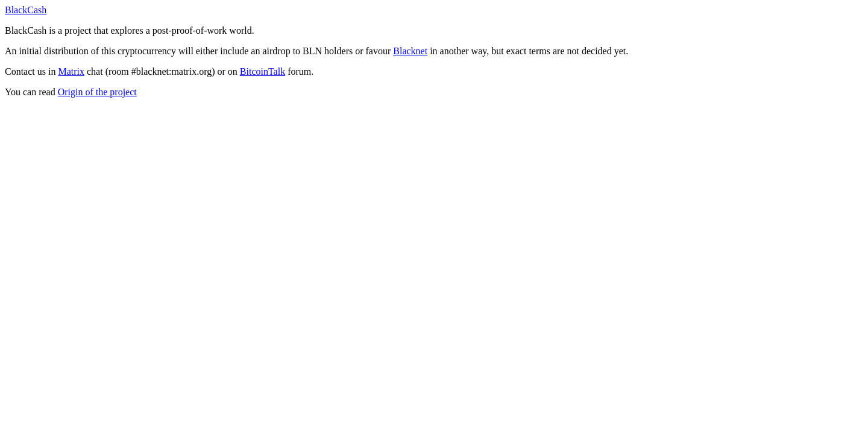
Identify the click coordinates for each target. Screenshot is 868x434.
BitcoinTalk (263, 71)
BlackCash (26, 10)
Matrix (71, 71)
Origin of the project (97, 92)
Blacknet (410, 51)
